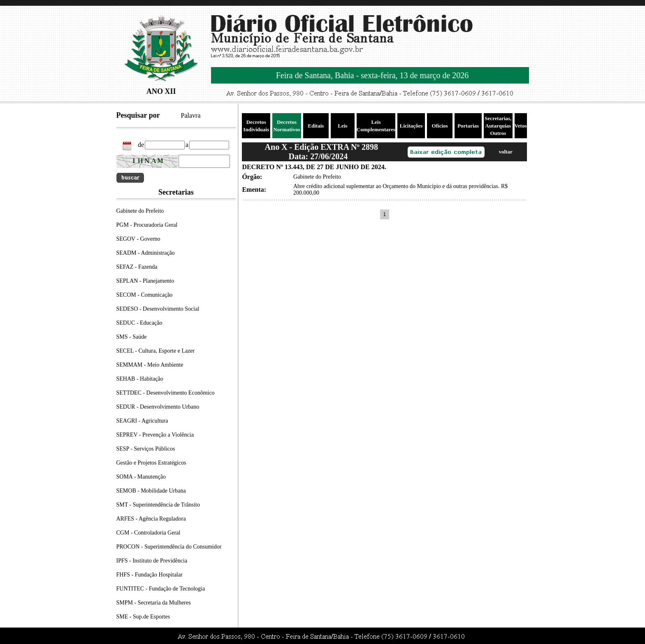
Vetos (521, 126)
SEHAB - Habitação (140, 379)
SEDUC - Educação (139, 323)
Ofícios (440, 126)
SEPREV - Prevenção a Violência (155, 435)
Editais (316, 126)
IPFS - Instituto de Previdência (152, 561)
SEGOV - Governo (138, 239)
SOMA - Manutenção (141, 477)
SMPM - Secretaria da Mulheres (154, 603)
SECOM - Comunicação (145, 295)
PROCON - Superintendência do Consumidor (169, 547)
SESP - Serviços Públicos (146, 449)
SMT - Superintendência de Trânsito (158, 505)
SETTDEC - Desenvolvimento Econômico (166, 393)
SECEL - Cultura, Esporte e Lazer (156, 351)
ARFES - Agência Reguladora (151, 519)
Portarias (468, 126)
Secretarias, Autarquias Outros (498, 126)
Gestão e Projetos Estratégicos (151, 463)
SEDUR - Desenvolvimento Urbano (158, 407)
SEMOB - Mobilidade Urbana (151, 491)
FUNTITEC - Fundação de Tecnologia (161, 589)
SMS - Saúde (132, 337)
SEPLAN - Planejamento (145, 281)
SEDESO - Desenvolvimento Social (158, 309)
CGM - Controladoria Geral (148, 533)
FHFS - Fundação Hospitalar (150, 575)
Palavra (191, 115)
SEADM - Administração (146, 253)
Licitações (411, 126)
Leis (342, 126)
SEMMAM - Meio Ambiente (150, 365)
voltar (505, 152)
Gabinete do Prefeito (140, 211)
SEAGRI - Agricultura (142, 421)
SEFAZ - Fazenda (137, 267)
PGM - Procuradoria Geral (147, 225)
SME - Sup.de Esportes (143, 617)
